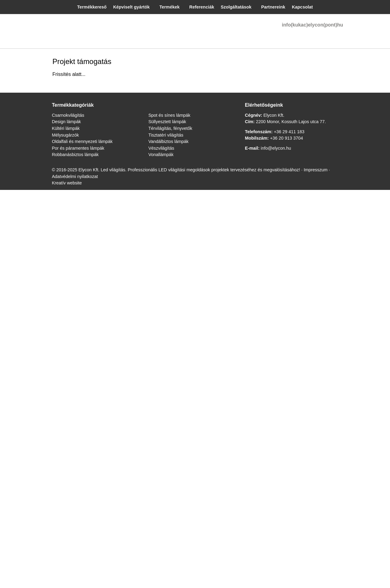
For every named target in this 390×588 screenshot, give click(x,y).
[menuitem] (44, 129)
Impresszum (267, 350)
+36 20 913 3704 (45, 383)
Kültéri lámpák (17, 337)
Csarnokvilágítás (19, 326)
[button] (24, 162)
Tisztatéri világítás (20, 373)
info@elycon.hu (18, 130)
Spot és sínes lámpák (23, 356)
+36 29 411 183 (46, 378)
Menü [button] (20, 96)
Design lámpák (17, 332)
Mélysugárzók (16, 343)
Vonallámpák (15, 389)
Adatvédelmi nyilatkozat (304, 350)
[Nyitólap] (152, 253)
